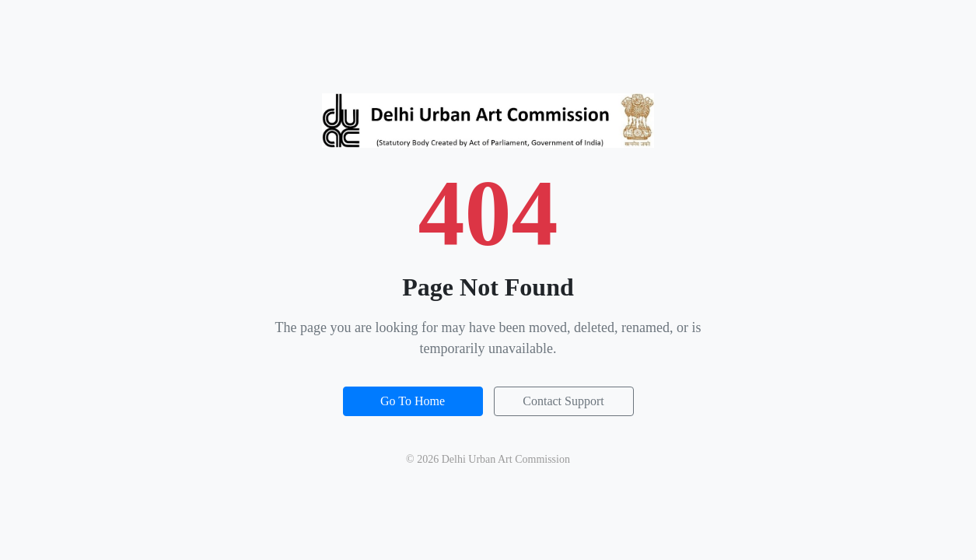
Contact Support (563, 401)
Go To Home (413, 401)
